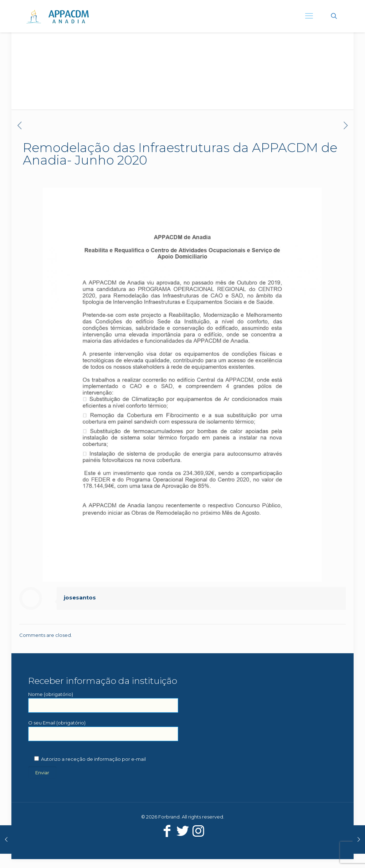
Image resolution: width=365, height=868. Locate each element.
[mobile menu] (309, 16)
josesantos (80, 597)
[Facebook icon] (167, 831)
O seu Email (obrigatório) (103, 731)
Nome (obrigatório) (103, 702)
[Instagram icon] (198, 831)
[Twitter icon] (182, 831)
